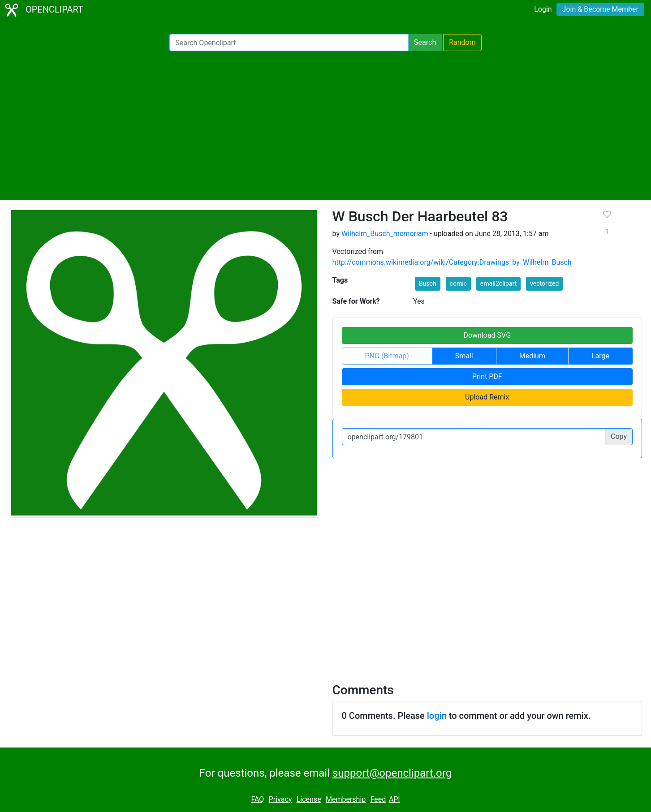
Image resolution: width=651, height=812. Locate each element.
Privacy (280, 799)
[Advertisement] (326, 125)
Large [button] (600, 356)
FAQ (257, 799)
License (309, 799)
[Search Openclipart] (289, 43)
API (394, 799)
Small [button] (464, 356)
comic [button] (458, 284)
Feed (378, 799)
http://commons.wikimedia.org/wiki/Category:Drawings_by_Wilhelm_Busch (452, 262)
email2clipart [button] (498, 284)
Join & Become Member (600, 9)
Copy (619, 436)
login (437, 716)
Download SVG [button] (487, 335)
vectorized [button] (544, 284)
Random (462, 42)
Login (543, 9)
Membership (346, 799)
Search (425, 42)
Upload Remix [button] (487, 397)
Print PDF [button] (487, 376)
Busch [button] (428, 284)
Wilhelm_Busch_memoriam (385, 234)
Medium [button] (532, 356)
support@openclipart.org (392, 773)
